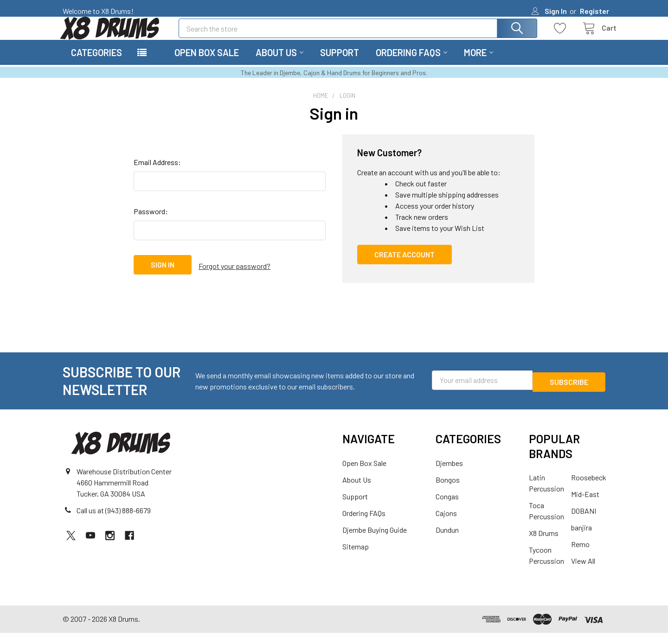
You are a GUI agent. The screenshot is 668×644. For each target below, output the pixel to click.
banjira (581, 539)
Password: (151, 222)
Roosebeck (589, 488)
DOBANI (584, 522)
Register (594, 11)
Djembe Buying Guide (375, 541)
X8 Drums (544, 544)
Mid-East (585, 505)
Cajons (446, 524)
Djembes (449, 474)
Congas (447, 507)
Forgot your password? (234, 276)
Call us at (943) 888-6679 (114, 521)
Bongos (448, 491)
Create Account (405, 265)
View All (583, 572)
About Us (279, 64)
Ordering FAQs (411, 64)
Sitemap (356, 558)
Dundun (447, 541)
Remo (580, 555)
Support (340, 64)
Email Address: (157, 173)
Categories (96, 64)
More (479, 64)
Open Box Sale (207, 64)
